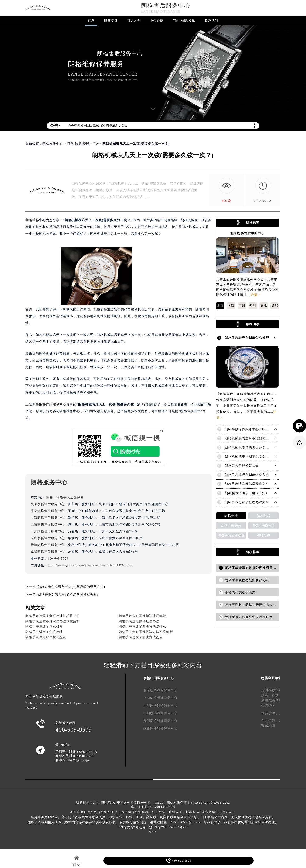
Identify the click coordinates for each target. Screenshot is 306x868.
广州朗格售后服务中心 (48, 531)
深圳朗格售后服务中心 (48, 538)
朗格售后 (263, 516)
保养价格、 (270, 713)
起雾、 (277, 695)
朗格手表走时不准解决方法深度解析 (146, 632)
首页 (91, 20)
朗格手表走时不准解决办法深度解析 (53, 621)
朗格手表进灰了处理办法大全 (247, 502)
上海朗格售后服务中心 (48, 518)
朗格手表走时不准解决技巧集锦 (142, 616)
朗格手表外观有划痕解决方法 (247, 475)
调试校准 (268, 726)
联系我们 (211, 21)
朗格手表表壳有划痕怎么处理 (247, 338)
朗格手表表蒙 (231, 526)
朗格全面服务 (271, 678)
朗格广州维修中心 (53, 404)
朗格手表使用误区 (231, 535)
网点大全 (134, 21)
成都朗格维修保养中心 (160, 728)
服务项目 (111, 21)
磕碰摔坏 (268, 705)
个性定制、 (270, 721)
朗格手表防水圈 (263, 526)
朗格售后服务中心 (166, 6)
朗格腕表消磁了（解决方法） (247, 493)
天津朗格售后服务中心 (48, 545)
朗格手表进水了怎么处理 (44, 632)
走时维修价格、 (274, 690)
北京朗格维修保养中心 (160, 690)
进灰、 (267, 695)
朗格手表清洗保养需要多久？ (247, 484)
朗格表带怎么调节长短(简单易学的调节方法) (71, 587)
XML (153, 832)
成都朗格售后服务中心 (48, 552)
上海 (231, 306)
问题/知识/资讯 (184, 21)
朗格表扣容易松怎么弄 (242, 466)
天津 (264, 306)
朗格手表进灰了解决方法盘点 (141, 637)
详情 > (256, 295)
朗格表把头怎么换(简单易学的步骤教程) (68, 595)
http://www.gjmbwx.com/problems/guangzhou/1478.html (90, 565)
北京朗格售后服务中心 (48, 504)
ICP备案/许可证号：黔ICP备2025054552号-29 (153, 827)
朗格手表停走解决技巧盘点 (46, 637)
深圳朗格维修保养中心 (160, 721)
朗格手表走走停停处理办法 (139, 621)
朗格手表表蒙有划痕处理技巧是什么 (53, 616)
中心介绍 (157, 21)
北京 (220, 306)
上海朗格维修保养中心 (160, 698)
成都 (275, 306)
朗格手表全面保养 (70, 497)
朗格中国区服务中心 (159, 678)
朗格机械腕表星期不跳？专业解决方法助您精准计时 (264, 457)
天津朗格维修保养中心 (160, 705)
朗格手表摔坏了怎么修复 (44, 627)
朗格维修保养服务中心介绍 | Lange (251, 429)
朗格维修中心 (53, 144)
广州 (96, 144)
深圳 (253, 306)
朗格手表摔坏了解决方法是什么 (142, 627)
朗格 (50, 497)
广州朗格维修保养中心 (160, 713)
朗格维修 (32, 220)
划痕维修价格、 (274, 700)
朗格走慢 (231, 516)
